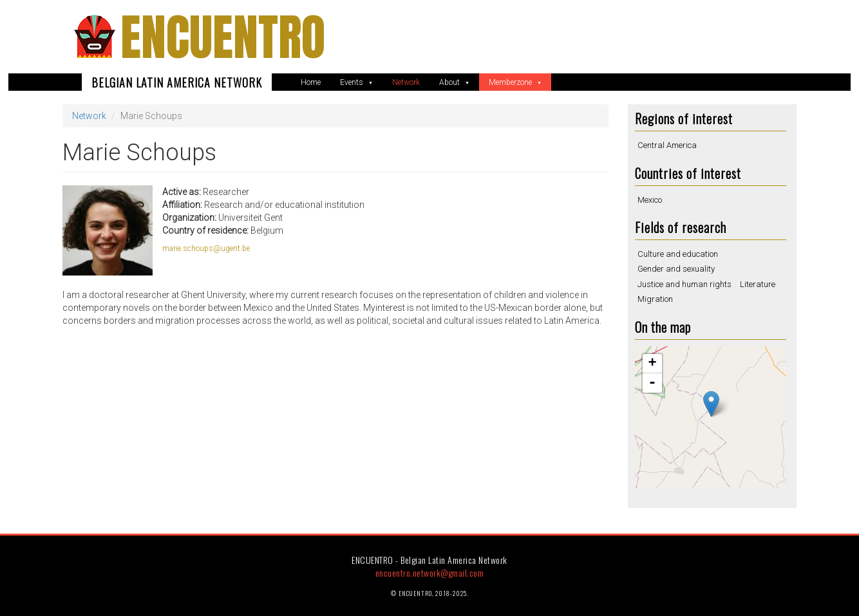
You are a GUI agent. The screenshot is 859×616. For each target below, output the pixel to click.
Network (406, 82)
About (450, 82)
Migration (655, 299)
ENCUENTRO (223, 37)
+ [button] (652, 364)
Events (353, 82)
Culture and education (678, 254)
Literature (758, 284)
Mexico (650, 200)
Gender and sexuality (676, 269)
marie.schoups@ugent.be (206, 248)
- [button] (652, 383)
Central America (667, 145)
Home (311, 82)
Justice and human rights (684, 284)
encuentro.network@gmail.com (430, 573)
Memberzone (511, 82)
